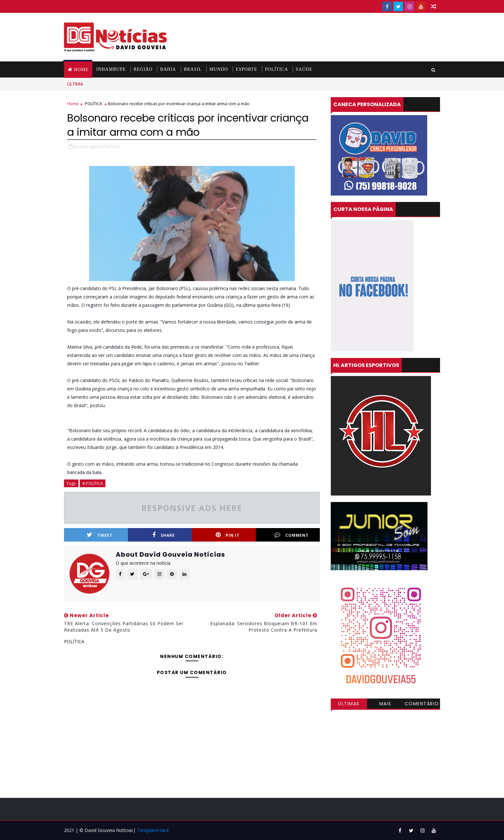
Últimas (349, 704)
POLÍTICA (276, 69)
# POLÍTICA (93, 483)
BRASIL (193, 69)
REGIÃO (143, 69)
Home (81, 70)
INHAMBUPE (111, 69)
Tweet (100, 535)
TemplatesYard (153, 830)
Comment (292, 535)
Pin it (228, 535)
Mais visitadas (385, 705)
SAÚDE (304, 69)
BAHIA (168, 69)
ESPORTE (246, 69)
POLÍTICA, (111, 146)
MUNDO (219, 69)
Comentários (422, 705)
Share (164, 535)
